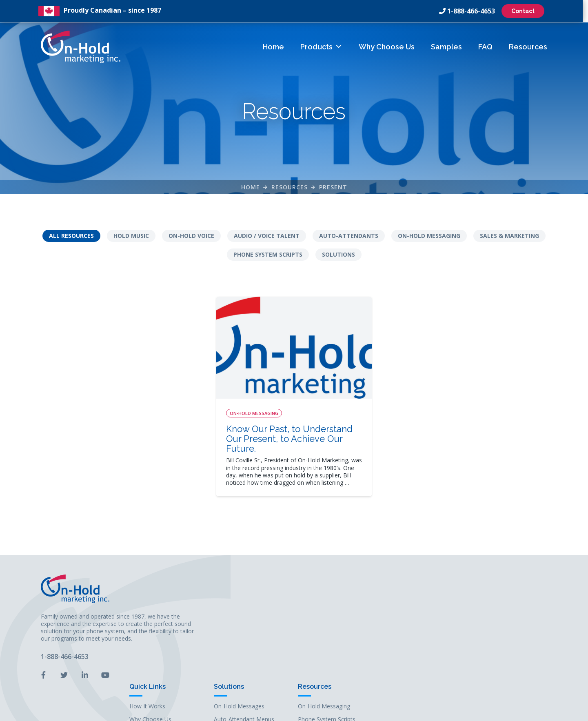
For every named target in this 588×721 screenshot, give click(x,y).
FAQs (313, 638)
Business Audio (411, 638)
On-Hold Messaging (429, 236)
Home (273, 46)
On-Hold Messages (416, 597)
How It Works (324, 597)
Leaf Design (350, 711)
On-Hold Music (410, 624)
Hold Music (131, 236)
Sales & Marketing (509, 236)
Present (333, 187)
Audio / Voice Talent (267, 236)
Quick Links (324, 578)
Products (321, 46)
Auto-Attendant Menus (421, 611)
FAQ (485, 46)
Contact (526, 11)
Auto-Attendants (349, 236)
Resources (528, 46)
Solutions (338, 255)
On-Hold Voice (191, 236)
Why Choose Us (387, 46)
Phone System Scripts (268, 255)
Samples (446, 46)
